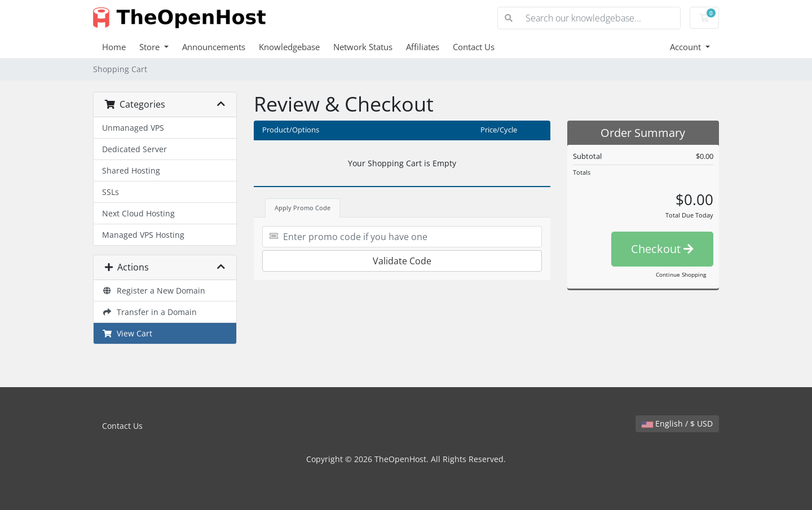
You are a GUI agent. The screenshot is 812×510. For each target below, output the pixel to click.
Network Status (363, 47)
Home (114, 47)
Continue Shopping (681, 274)
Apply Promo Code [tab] (303, 208)
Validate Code (402, 261)
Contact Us (474, 47)
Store (151, 47)
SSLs (111, 192)
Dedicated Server (134, 149)
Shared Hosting (131, 170)
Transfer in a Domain (149, 312)
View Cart (127, 333)
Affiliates (423, 47)
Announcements (214, 47)
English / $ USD (677, 423)
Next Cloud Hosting (138, 213)
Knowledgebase (289, 47)
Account (687, 47)
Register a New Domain (154, 291)
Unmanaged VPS (133, 128)
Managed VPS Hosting (143, 235)
